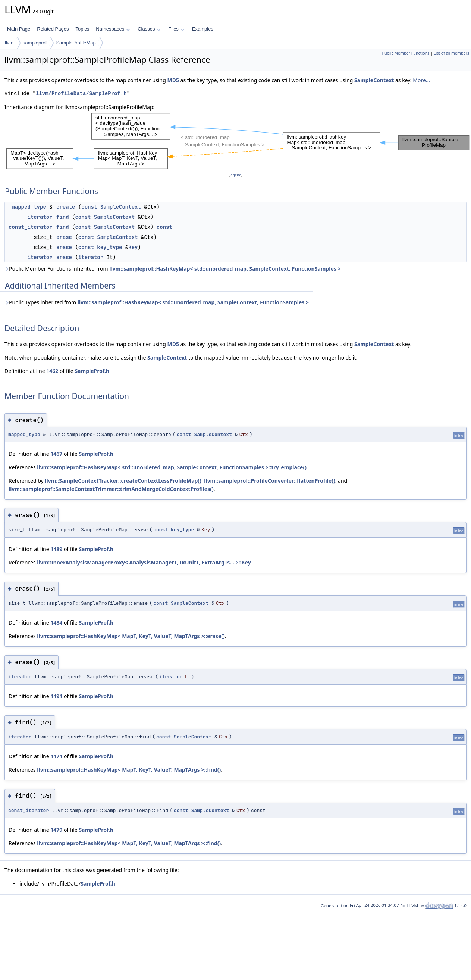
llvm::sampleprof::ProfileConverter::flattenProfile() (269, 481)
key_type (109, 247)
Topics (82, 29)
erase (64, 237)
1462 (52, 371)
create (66, 207)
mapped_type (29, 207)
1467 (56, 454)
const (89, 207)
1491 (56, 696)
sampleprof (35, 43)
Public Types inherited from (157, 302)
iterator (40, 217)
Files (176, 29)
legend (236, 175)
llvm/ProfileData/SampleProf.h (81, 94)
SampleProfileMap (76, 43)
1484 (56, 623)
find (63, 217)
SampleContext (374, 80)
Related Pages (53, 29)
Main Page (19, 29)
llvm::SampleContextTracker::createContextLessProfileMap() (123, 481)
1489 (56, 549)
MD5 (173, 80)
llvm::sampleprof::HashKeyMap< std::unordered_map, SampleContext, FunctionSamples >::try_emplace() (172, 467)
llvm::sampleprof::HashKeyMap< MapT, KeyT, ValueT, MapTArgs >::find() (129, 770)
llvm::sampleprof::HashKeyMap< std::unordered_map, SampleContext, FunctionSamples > (225, 269)
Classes (149, 29)
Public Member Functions (406, 53)
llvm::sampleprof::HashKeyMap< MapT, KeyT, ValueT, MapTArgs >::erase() (131, 636)
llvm (9, 43)
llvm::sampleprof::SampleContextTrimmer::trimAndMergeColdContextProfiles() (111, 489)
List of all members (451, 53)
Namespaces (113, 29)
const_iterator (31, 227)
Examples (203, 29)
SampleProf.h (92, 371)
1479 (56, 830)
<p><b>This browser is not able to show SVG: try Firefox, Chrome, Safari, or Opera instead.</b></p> (238, 141)
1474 (56, 756)
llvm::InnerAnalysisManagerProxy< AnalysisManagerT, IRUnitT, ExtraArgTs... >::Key (144, 562)
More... (421, 80)
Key (133, 247)
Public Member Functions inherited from (172, 269)
